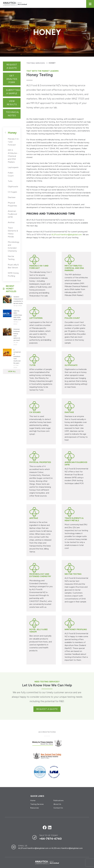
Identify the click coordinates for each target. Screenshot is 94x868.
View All (12, 371)
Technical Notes (12, 114)
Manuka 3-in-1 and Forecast (14, 142)
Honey (52, 63)
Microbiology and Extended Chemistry (14, 246)
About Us (57, 804)
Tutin (10, 181)
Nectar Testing (11, 258)
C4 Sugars (12, 192)
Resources (35, 808)
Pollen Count (11, 174)
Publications (59, 801)
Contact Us (58, 808)
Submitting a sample (13, 92)
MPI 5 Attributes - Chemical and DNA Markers (13, 156)
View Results (12, 103)
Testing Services (36, 63)
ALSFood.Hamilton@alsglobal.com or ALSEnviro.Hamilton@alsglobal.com (50, 848)
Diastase (12, 197)
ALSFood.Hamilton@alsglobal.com (67, 235)
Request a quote (12, 66)
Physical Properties (12, 204)
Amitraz (11, 222)
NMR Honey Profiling (13, 274)
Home (33, 801)
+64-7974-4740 (50, 839)
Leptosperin (13, 167)
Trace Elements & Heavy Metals (13, 232)
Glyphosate (13, 187)
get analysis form (12, 79)
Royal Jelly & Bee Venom (13, 266)
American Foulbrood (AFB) (12, 214)
